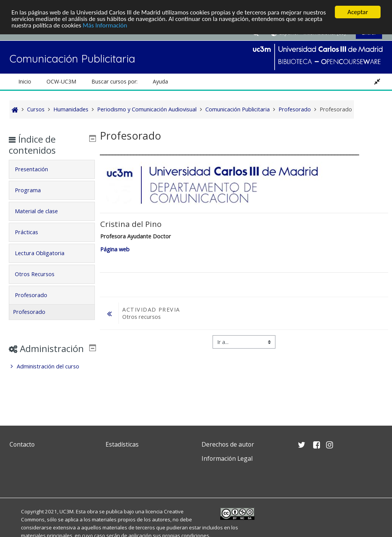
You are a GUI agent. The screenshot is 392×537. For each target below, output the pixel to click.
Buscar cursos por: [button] (114, 81)
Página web (116, 249)
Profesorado (37, 295)
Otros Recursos (40, 274)
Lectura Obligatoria (45, 253)
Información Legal (227, 458)
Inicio (25, 81)
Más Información (105, 25)
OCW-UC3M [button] (61, 81)
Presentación (37, 169)
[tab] (52, 169)
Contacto (22, 444)
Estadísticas (122, 444)
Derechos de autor (228, 444)
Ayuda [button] (160, 81)
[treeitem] (52, 378)
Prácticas (32, 232)
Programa (34, 190)
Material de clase (42, 211)
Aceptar (358, 12)
